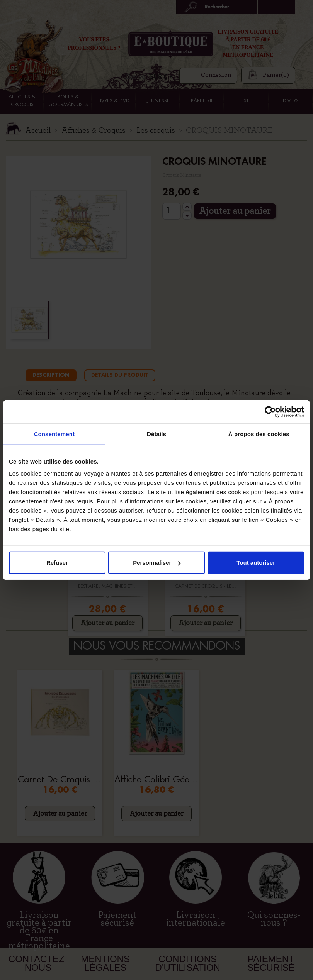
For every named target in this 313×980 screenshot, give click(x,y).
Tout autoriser (256, 563)
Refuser (57, 563)
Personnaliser (157, 563)
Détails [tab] (156, 434)
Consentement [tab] (54, 434)
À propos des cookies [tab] (259, 434)
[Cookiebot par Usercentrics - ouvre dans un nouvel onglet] (270, 411)
